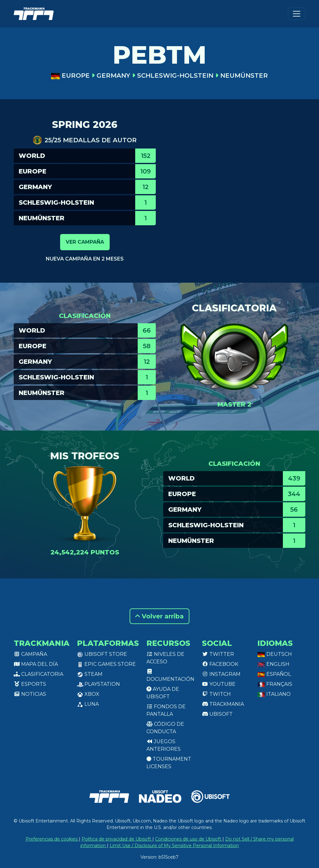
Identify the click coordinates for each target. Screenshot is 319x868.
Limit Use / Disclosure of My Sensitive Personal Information (174, 846)
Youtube (219, 684)
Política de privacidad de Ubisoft (117, 839)
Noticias (30, 694)
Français (275, 684)
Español (274, 674)
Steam (90, 674)
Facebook (220, 664)
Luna (88, 704)
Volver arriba (159, 616)
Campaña (30, 654)
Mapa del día (36, 664)
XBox (88, 694)
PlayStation (98, 684)
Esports (30, 684)
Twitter (218, 654)
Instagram (221, 674)
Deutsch (275, 654)
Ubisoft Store (102, 654)
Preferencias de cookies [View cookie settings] (52, 839)
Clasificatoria (38, 674)
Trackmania (223, 704)
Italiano (274, 694)
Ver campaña (85, 242)
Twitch (216, 694)
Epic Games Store (106, 664)
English (273, 664)
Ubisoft (217, 714)
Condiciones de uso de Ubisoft (189, 839)
